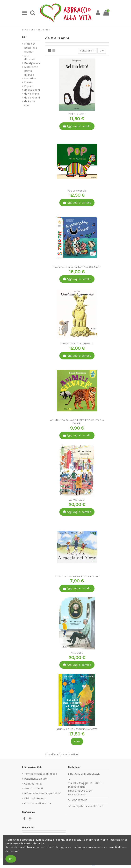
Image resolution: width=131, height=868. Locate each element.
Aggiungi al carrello (77, 126)
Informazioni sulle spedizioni (42, 793)
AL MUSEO (77, 653)
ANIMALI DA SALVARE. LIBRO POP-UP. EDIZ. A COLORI (77, 422)
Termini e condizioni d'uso (41, 774)
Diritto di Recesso (35, 798)
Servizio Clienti (34, 788)
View (77, 741)
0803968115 (80, 800)
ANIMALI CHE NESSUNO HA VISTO (77, 729)
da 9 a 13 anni (30, 103)
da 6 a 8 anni (32, 98)
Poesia (28, 82)
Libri (25, 37)
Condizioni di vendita (38, 803)
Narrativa (30, 78)
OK (11, 859)
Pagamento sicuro (35, 779)
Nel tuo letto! (77, 114)
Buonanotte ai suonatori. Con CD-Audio (77, 267)
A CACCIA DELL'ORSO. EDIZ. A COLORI (77, 576)
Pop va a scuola (77, 191)
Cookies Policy (33, 784)
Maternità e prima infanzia (31, 71)
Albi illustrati (30, 57)
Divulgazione (32, 63)
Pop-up (29, 86)
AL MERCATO (77, 500)
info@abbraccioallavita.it (88, 806)
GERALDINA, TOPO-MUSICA (77, 343)
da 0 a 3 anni (32, 90)
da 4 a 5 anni (32, 94)
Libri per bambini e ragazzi (31, 48)
